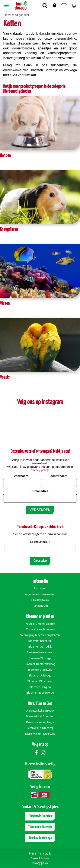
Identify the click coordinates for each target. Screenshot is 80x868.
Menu (6, 5)
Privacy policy (40, 600)
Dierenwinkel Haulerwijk (40, 734)
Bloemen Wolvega (40, 658)
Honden (5, 156)
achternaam (59, 476)
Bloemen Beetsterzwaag (40, 664)
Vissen (5, 304)
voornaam (21, 476)
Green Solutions (40, 858)
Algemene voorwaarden (40, 594)
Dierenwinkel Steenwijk (40, 728)
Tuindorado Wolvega (40, 838)
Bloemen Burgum (40, 687)
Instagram (43, 753)
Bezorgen (40, 588)
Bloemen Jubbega (40, 675)
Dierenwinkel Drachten (40, 716)
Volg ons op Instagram (40, 402)
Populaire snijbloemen (40, 629)
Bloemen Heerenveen (40, 652)
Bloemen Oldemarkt (40, 681)
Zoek (45, 5)
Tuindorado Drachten (40, 816)
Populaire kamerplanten (40, 624)
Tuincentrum (40, 606)
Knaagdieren (9, 230)
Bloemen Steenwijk (40, 670)
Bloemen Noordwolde (40, 693)
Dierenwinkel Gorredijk (40, 710)
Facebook (36, 753)
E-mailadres (40, 491)
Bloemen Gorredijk (40, 647)
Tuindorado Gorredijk (40, 827)
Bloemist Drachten (40, 641)
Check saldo (40, 561)
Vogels (5, 377)
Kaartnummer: (40, 542)
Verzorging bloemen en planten (40, 635)
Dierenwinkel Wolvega (40, 722)
